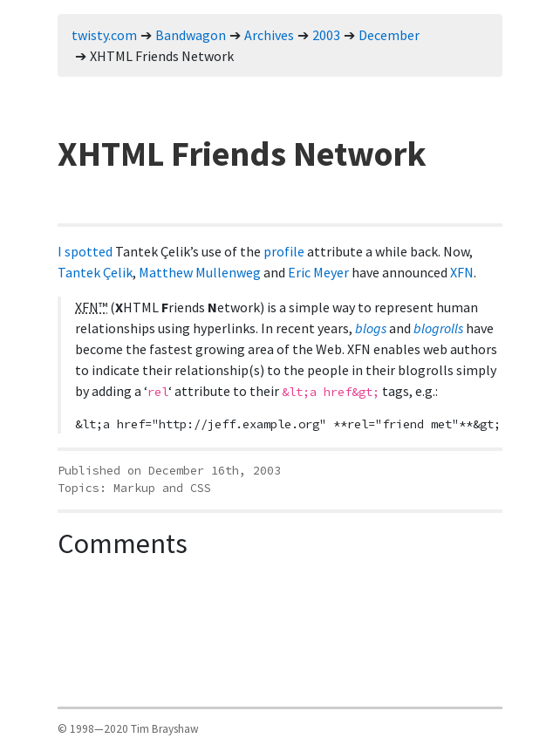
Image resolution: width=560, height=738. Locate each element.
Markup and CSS (162, 488)
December (389, 35)
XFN (462, 272)
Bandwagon (191, 35)
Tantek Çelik (95, 272)
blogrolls (438, 328)
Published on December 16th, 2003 (169, 471)
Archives (269, 35)
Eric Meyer (318, 272)
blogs (371, 328)
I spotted (85, 251)
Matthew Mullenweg (200, 272)
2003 (326, 35)
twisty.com (104, 35)
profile (284, 251)
